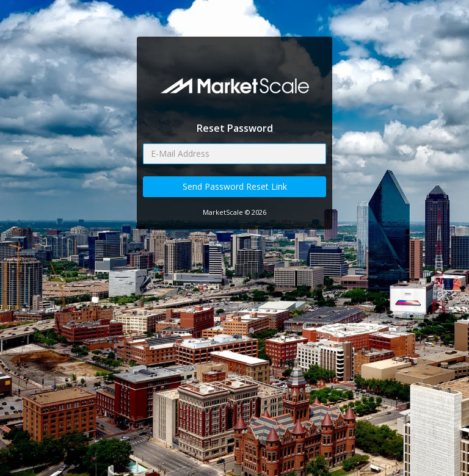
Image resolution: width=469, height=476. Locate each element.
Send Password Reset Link (235, 186)
